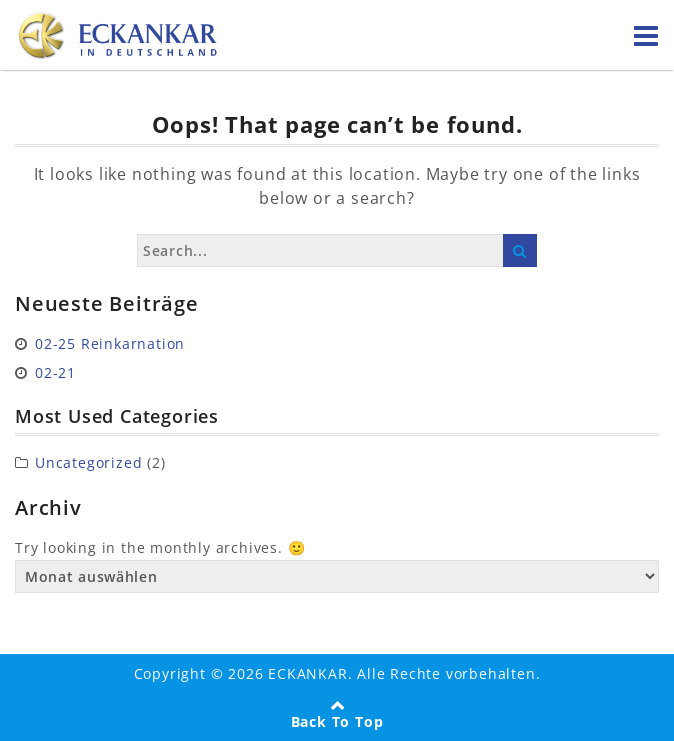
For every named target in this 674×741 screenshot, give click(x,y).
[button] (36, 705)
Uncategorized (88, 462)
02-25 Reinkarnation (110, 343)
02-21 (55, 372)
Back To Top (337, 721)
